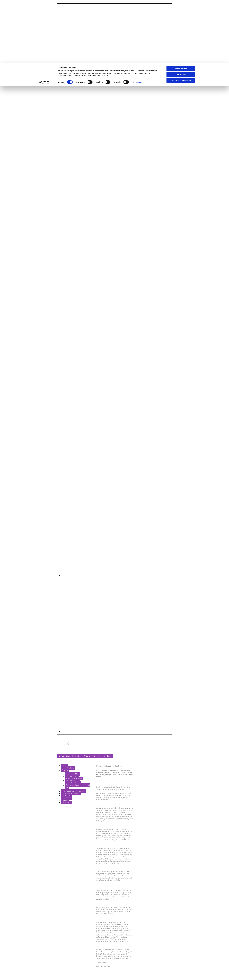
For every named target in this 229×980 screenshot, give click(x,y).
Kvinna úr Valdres (73, 774)
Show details (137, 19)
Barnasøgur (66, 802)
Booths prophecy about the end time (77, 786)
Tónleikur (97, 756)
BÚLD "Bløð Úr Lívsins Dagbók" (73, 791)
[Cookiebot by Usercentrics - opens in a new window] (44, 19)
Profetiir (65, 770)
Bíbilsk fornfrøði (68, 768)
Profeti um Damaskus (74, 778)
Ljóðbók (65, 800)
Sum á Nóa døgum (73, 783)
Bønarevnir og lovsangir (71, 793)
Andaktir (87, 756)
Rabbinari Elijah (72, 776)
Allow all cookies (181, 5)
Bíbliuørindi (66, 798)
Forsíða (61, 756)
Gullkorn (108, 756)
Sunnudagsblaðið (73, 756)
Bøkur (64, 766)
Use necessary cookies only (181, 17)
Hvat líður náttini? (73, 781)
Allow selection (181, 11)
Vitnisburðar (67, 796)
